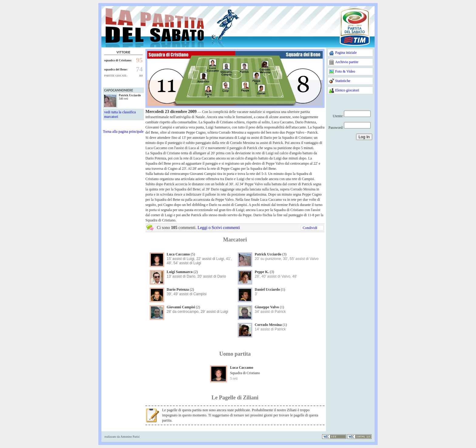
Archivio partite (347, 62)
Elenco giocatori (347, 90)
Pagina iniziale (346, 53)
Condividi (310, 228)
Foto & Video (345, 71)
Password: (336, 128)
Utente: (338, 116)
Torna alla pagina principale (123, 132)
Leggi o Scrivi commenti (219, 228)
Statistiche (343, 81)
